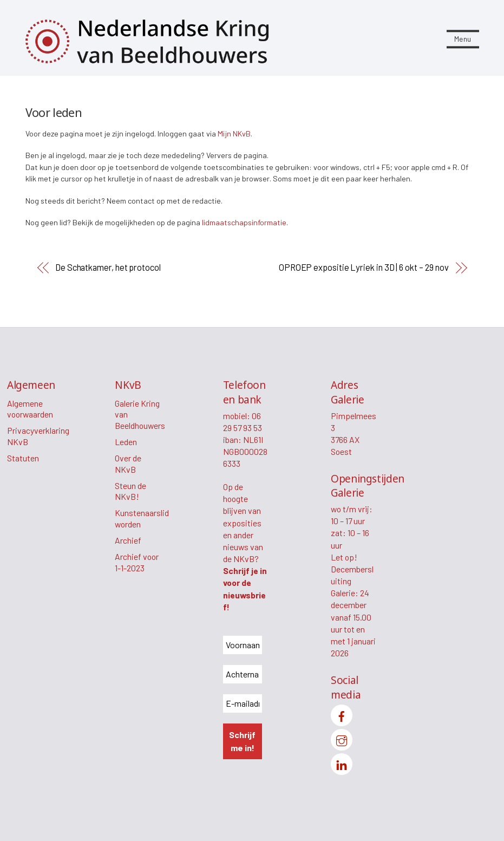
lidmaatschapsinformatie (244, 222)
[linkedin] (342, 763)
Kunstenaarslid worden (142, 518)
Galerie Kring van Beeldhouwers (140, 414)
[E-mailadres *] (243, 703)
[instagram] (342, 738)
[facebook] (342, 714)
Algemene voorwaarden (30, 409)
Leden (126, 442)
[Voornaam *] (243, 645)
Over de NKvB (128, 464)
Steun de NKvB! (130, 491)
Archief (128, 540)
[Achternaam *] (243, 674)
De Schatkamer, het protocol (108, 267)
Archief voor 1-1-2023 (137, 562)
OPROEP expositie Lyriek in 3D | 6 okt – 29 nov (364, 267)
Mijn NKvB (234, 133)
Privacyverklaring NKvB (38, 436)
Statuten (23, 458)
